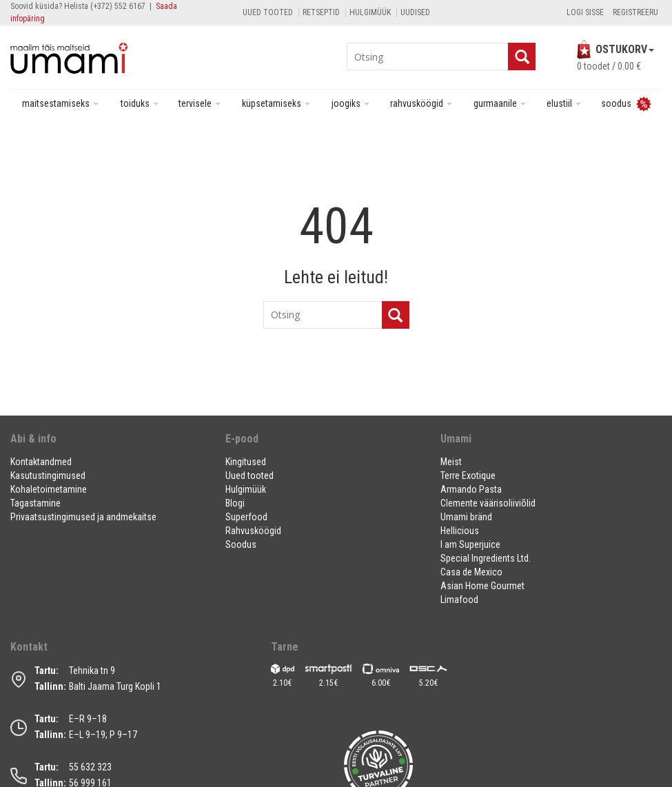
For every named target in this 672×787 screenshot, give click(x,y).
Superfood (246, 517)
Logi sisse (585, 12)
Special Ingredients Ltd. (486, 558)
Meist (451, 462)
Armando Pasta (471, 489)
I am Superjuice (470, 544)
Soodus (241, 544)
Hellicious (460, 531)
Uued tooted (268, 12)
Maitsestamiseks (60, 103)
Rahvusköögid (421, 103)
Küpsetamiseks (276, 103)
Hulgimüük (370, 12)
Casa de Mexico (471, 572)
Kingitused (246, 462)
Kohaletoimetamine (49, 489)
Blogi (235, 503)
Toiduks (140, 103)
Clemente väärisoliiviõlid (488, 503)
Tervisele (200, 103)
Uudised (415, 12)
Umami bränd (466, 517)
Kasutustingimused (48, 476)
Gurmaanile (500, 103)
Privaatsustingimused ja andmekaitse (83, 517)
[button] (109, 444)
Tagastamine (35, 503)
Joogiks (350, 103)
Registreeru (635, 12)
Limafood (459, 600)
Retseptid (321, 12)
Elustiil (564, 103)
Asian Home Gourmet (482, 586)
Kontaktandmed (41, 462)
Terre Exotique (468, 476)
